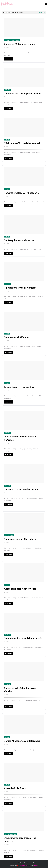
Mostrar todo (42, 12)
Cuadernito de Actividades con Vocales (20, 690)
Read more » (8, 59)
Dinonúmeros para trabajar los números (20, 839)
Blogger (36, 865)
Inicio (14, 863)
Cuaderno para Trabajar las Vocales (22, 94)
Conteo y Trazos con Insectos (19, 240)
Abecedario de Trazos (15, 788)
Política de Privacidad (24, 863)
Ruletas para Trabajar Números (20, 288)
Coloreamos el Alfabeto (16, 337)
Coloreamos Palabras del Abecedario (23, 638)
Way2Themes (23, 865)
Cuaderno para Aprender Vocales (21, 489)
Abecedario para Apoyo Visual (20, 589)
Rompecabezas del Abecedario (20, 539)
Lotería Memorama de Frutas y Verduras (20, 438)
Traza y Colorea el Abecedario (20, 387)
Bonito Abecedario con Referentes (22, 741)
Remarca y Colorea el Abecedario (21, 193)
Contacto (34, 863)
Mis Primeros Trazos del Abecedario (23, 143)
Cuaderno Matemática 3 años (19, 44)
